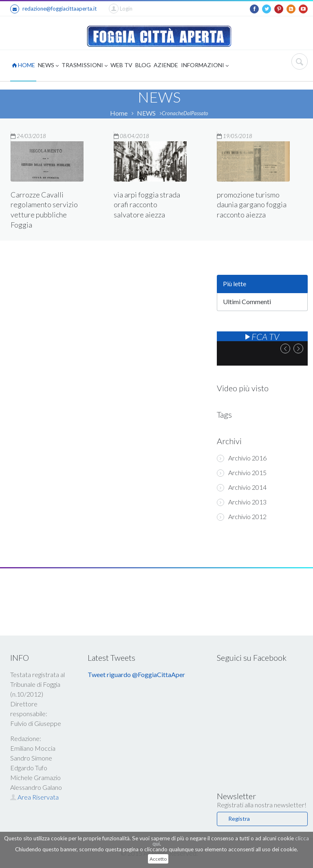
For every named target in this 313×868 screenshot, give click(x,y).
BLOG (143, 65)
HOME (23, 65)
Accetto (158, 859)
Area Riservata (34, 797)
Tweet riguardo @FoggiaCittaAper (136, 674)
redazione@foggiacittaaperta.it (53, 9)
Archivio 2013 (242, 502)
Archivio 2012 (242, 517)
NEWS (48, 66)
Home (119, 113)
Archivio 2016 (242, 458)
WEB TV (121, 65)
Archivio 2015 (242, 473)
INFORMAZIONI (205, 66)
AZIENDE (166, 65)
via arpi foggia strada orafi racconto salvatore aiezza (147, 205)
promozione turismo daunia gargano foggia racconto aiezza (252, 204)
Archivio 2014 (242, 487)
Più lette (235, 284)
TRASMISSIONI (85, 66)
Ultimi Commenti (247, 301)
